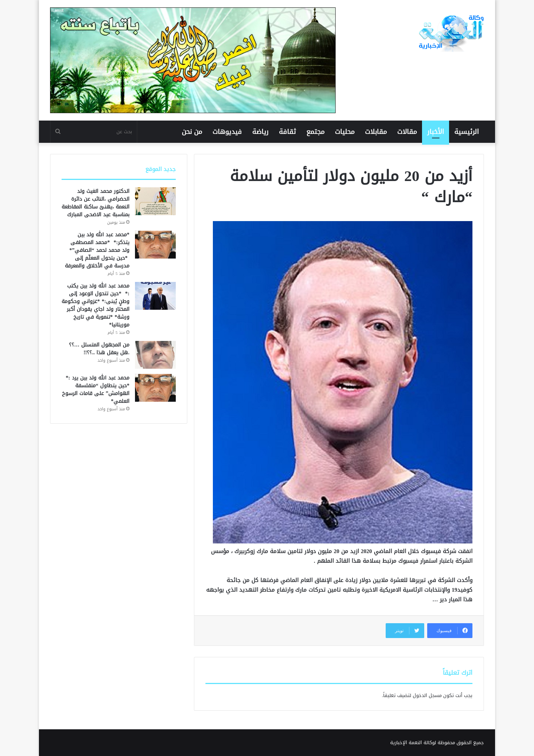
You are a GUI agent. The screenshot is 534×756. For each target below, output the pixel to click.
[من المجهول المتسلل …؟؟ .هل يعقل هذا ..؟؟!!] (155, 355)
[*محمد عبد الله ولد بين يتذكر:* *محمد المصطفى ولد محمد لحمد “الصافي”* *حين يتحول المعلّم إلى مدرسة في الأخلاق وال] (155, 245)
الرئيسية (467, 132)
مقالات (407, 132)
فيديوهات (227, 132)
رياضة (260, 132)
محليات (345, 132)
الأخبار (436, 132)
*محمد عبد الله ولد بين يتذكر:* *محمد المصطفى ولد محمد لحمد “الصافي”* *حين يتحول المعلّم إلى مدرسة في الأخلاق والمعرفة (97, 250)
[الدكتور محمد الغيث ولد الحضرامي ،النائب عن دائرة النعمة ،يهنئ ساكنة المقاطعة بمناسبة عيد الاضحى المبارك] (155, 201)
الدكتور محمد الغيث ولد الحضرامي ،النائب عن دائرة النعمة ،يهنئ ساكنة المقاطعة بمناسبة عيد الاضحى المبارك (95, 203)
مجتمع (315, 132)
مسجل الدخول (427, 695)
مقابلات (376, 132)
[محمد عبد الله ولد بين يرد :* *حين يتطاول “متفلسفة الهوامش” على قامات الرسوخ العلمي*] (155, 388)
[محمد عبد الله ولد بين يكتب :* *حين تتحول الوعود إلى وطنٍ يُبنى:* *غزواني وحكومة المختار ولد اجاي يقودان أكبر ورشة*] (155, 296)
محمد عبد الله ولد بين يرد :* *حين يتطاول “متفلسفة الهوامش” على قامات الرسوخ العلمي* (96, 389)
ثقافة (287, 132)
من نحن (192, 132)
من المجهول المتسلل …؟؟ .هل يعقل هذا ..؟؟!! (99, 349)
